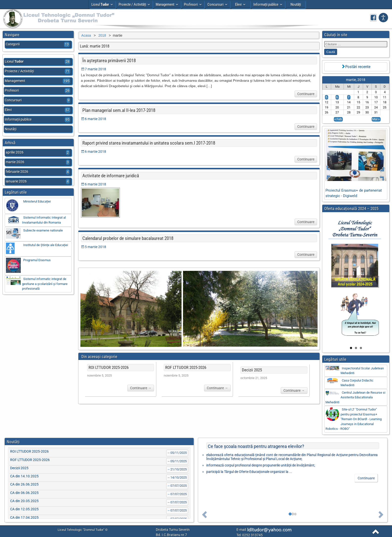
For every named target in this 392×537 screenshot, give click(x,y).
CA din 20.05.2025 (24, 501)
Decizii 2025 (251, 370)
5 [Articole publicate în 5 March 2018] (326, 97)
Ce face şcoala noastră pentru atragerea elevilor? (256, 446)
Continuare (306, 94)
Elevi (238, 4)
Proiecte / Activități (132, 4)
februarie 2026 (38, 172)
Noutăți (296, 4)
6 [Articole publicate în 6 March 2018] (337, 97)
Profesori (191, 4)
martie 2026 (38, 162)
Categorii (38, 44)
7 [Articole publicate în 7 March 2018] (349, 97)
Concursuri (215, 4)
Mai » (376, 119)
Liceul (100, 4)
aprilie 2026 (38, 153)
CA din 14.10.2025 (24, 476)
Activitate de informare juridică (109, 176)
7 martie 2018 (94, 69)
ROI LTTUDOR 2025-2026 (107, 368)
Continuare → (140, 388)
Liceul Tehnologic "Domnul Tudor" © (83, 530)
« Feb (338, 119)
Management (165, 4)
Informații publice (266, 4)
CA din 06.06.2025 (24, 493)
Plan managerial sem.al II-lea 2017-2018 (118, 110)
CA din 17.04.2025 (24, 517)
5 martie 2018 (94, 247)
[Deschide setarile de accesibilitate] (383, 18)
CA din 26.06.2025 (24, 484)
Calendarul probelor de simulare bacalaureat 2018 (127, 238)
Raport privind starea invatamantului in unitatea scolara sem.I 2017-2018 (148, 143)
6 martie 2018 (94, 119)
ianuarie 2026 (38, 182)
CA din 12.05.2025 (24, 509)
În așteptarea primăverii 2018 (108, 61)
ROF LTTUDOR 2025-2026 (185, 368)
